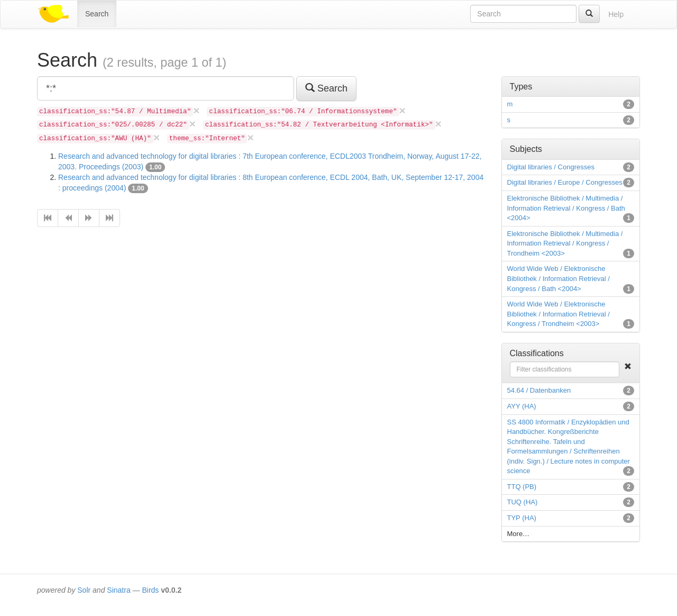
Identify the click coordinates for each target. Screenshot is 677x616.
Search (97, 14)
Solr (84, 590)
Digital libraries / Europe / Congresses (565, 182)
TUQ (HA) (523, 502)
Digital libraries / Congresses (551, 167)
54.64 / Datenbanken (539, 390)
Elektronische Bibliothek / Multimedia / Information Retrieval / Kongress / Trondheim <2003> (565, 243)
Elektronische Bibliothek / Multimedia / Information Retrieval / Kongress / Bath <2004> (566, 208)
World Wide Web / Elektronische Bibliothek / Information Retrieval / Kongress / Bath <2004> (559, 278)
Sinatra (118, 590)
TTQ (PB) (522, 487)
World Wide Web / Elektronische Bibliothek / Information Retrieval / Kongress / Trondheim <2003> (559, 314)
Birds (150, 590)
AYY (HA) (522, 406)
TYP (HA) (522, 518)
